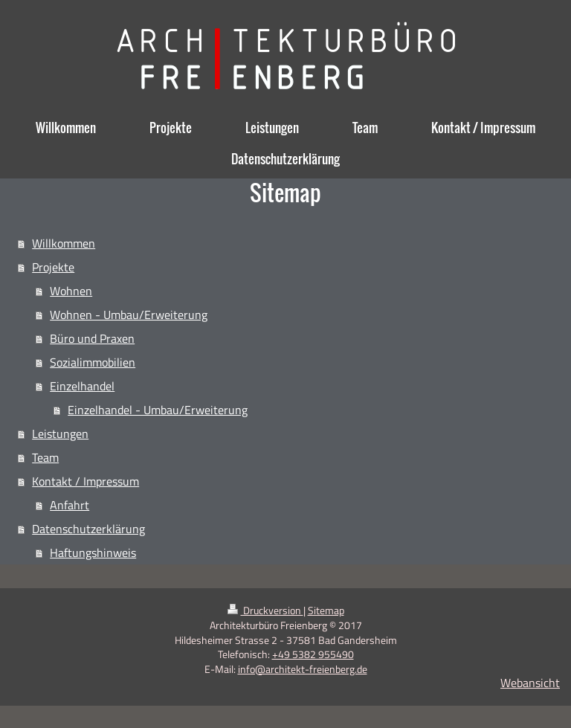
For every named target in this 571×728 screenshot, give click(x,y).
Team (45, 457)
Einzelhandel (82, 386)
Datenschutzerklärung (88, 529)
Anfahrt (70, 505)
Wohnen (71, 291)
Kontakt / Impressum (86, 481)
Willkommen (64, 243)
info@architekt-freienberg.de (303, 669)
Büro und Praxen (92, 338)
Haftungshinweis (93, 553)
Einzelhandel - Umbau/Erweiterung (158, 410)
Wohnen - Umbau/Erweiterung (129, 315)
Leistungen (60, 434)
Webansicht (530, 683)
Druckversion (265, 610)
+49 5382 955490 (313, 654)
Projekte (53, 267)
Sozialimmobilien (93, 362)
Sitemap (326, 610)
